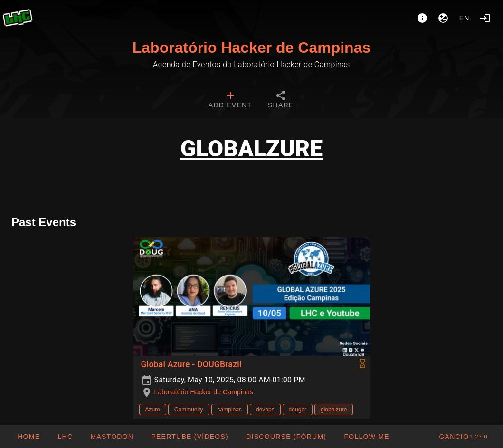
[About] (422, 18)
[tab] (230, 101)
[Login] (485, 18)
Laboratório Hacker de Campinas (251, 48)
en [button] (465, 18)
